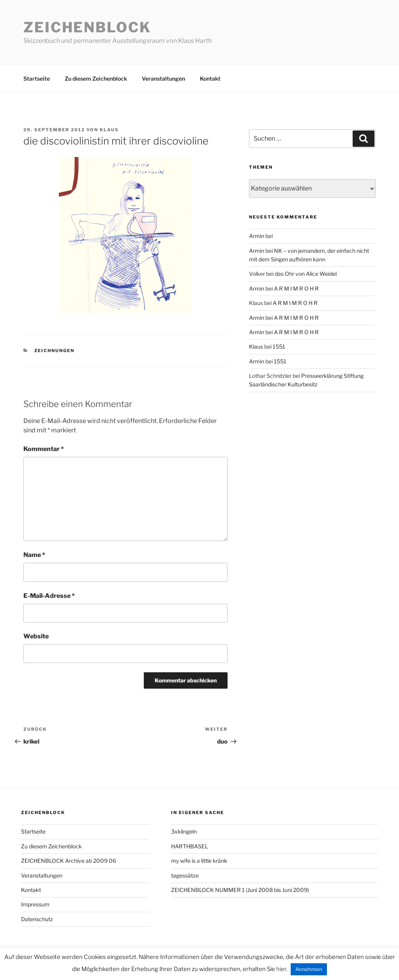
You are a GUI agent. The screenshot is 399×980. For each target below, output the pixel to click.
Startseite (37, 78)
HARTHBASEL (190, 846)
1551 (279, 346)
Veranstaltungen (163, 78)
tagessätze (185, 875)
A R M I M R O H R (296, 288)
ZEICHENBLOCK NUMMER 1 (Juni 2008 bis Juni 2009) (240, 890)
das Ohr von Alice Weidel (306, 274)
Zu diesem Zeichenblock (96, 78)
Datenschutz (37, 919)
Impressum (35, 904)
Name (34, 555)
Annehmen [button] (309, 969)
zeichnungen (55, 351)
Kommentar (44, 449)
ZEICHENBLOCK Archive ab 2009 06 (69, 861)
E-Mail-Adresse (49, 596)
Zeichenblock (87, 27)
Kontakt (210, 78)
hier (281, 969)
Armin (257, 236)
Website (36, 636)
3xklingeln (184, 831)
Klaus (109, 130)
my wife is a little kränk (199, 861)
